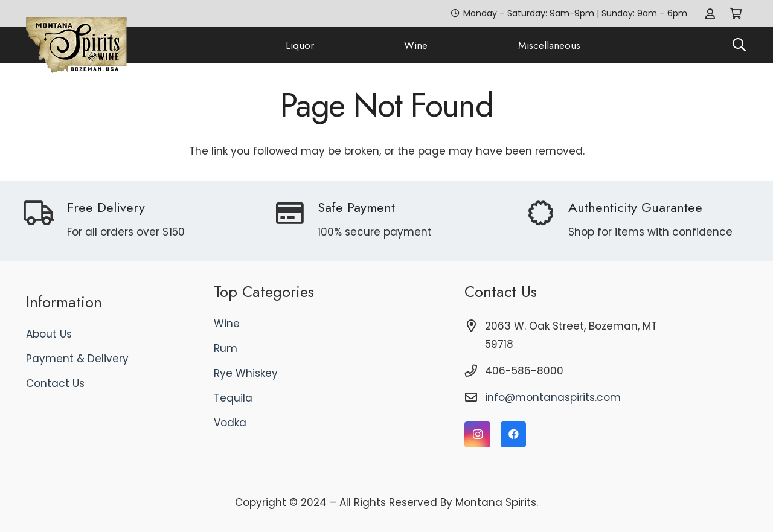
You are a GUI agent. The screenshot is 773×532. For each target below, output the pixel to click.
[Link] (710, 14)
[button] (739, 45)
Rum (226, 348)
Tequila (233, 398)
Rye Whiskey (246, 373)
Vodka (230, 423)
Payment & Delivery (77, 359)
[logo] (77, 46)
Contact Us (55, 383)
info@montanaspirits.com (553, 397)
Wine (227, 324)
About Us (49, 334)
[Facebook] (514, 434)
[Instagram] (477, 434)
